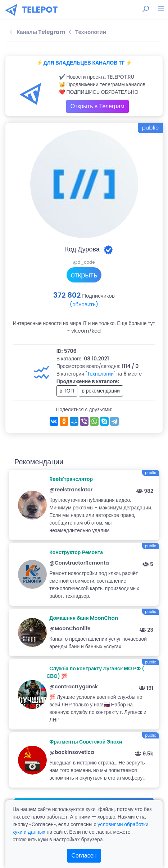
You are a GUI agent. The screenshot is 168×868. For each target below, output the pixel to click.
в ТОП (67, 391)
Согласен (84, 856)
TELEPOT (40, 10)
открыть (84, 275)
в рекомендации (101, 391)
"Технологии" (101, 374)
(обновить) (84, 304)
